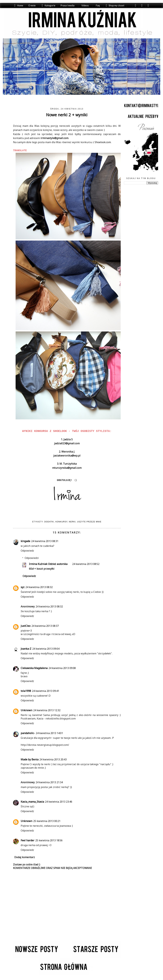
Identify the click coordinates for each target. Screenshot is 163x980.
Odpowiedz (27, 551)
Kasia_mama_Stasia (32, 802)
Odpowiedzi (32, 558)
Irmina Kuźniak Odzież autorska (48, 564)
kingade (25, 541)
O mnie (32, 5)
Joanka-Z (26, 649)
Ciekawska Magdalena (34, 668)
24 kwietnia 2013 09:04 (46, 649)
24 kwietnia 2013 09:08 (62, 668)
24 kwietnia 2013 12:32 (47, 710)
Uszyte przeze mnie (89, 522)
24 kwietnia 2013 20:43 (53, 759)
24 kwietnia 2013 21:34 (49, 782)
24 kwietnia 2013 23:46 (59, 802)
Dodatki (49, 522)
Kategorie (50, 5)
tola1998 (26, 691)
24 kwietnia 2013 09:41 (46, 691)
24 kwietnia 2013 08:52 (86, 564)
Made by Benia (30, 759)
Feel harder (28, 840)
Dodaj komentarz (25, 857)
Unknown (26, 710)
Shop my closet (116, 5)
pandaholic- (28, 733)
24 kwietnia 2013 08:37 (45, 626)
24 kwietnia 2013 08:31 (45, 541)
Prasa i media (67, 5)
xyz (23, 587)
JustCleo (26, 626)
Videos (85, 5)
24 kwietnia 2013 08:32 (39, 587)
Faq (98, 5)
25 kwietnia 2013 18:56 (49, 840)
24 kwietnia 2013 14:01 (49, 733)
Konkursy (61, 522)
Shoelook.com (103, 142)
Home (20, 5)
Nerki (72, 522)
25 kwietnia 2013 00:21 (47, 821)
